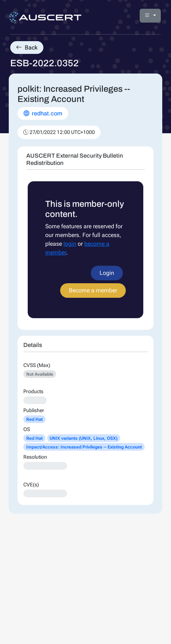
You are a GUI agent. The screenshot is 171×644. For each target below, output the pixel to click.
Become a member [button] (93, 290)
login (70, 244)
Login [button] (107, 273)
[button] (150, 16)
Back (27, 48)
